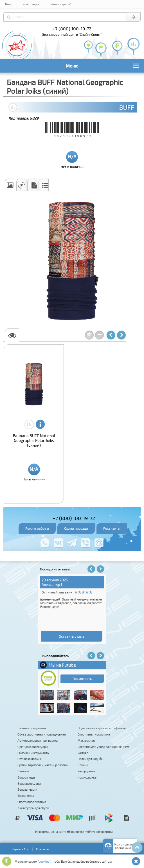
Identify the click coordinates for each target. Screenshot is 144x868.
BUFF (126, 107)
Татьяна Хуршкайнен (60, 584)
